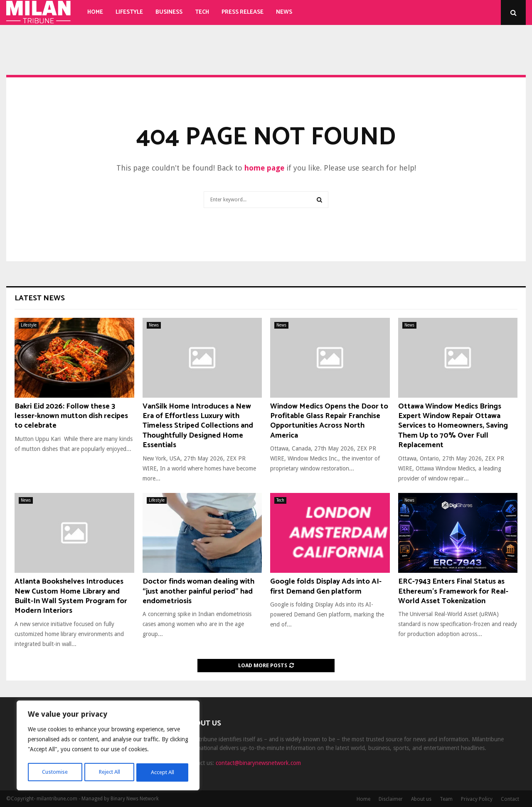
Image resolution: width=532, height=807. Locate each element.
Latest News (40, 298)
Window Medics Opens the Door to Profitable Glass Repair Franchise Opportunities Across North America (329, 421)
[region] (108, 747)
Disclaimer (391, 799)
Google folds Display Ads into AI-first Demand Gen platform (326, 586)
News (284, 12)
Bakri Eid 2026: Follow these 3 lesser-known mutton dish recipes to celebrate (71, 416)
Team (446, 799)
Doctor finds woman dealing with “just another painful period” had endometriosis (198, 591)
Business (169, 12)
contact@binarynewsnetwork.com (258, 763)
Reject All (109, 772)
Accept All (163, 772)
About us (421, 799)
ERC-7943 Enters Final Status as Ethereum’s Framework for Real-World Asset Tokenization (453, 591)
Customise (54, 772)
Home (95, 12)
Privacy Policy (477, 799)
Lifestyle (129, 12)
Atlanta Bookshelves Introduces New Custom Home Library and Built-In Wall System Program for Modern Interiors (71, 596)
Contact (510, 799)
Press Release (243, 12)
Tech (202, 12)
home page (264, 168)
